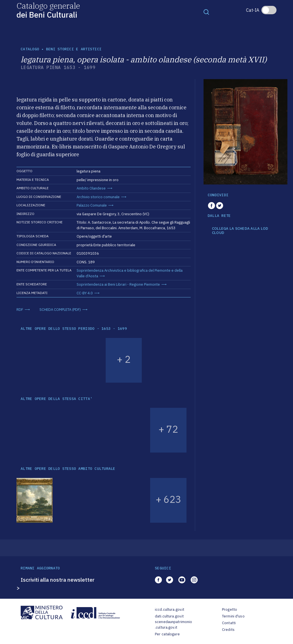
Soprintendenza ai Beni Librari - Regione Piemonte (118, 284)
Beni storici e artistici (74, 49)
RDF (20, 310)
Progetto (230, 609)
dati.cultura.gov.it (169, 616)
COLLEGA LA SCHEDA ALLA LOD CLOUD (240, 231)
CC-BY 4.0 (85, 293)
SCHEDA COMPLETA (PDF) (60, 310)
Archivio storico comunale (98, 197)
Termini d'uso (233, 616)
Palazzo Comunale (92, 205)
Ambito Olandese (91, 188)
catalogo (30, 49)
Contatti (229, 623)
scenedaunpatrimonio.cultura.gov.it (173, 625)
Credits (228, 630)
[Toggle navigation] (206, 12)
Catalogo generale (48, 10)
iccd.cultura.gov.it (170, 609)
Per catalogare (167, 634)
